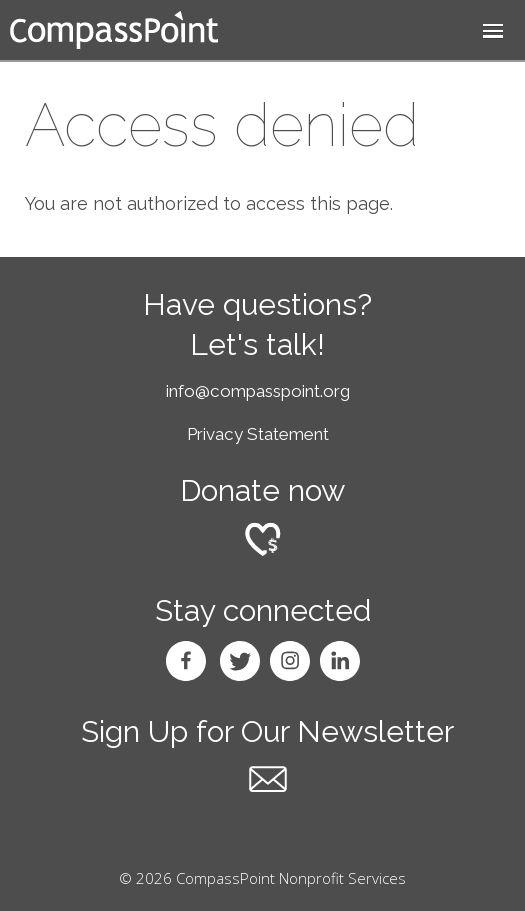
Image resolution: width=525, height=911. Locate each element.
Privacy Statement (258, 434)
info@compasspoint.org (258, 391)
